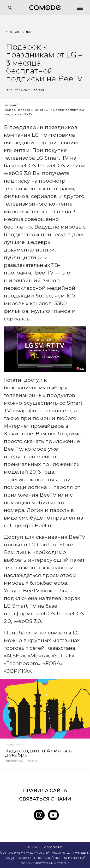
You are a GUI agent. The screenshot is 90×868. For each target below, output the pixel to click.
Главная (10, 105)
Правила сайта (45, 790)
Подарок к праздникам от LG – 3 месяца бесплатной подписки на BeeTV (44, 112)
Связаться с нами (45, 799)
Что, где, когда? (19, 32)
